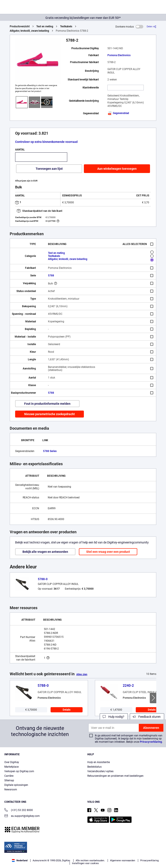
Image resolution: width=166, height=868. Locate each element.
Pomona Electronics (119, 55)
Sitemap (9, 780)
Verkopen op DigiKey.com (19, 771)
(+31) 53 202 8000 (19, 810)
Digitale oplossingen (16, 785)
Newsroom (11, 790)
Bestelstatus (94, 767)
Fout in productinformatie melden (47, 404)
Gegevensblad (118, 113)
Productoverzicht (20, 26)
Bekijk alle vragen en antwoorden (45, 552)
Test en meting (45, 26)
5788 (51, 276)
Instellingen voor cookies (85, 863)
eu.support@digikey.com (22, 816)
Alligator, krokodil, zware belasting (29, 31)
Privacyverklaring (151, 742)
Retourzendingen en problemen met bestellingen (115, 776)
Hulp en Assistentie (99, 762)
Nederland (20, 861)
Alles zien (82, 674)
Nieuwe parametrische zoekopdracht (49, 414)
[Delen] (152, 27)
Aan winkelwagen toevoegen (117, 169)
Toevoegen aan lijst (49, 169)
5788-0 (43, 579)
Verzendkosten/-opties (100, 771)
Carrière (9, 776)
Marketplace (11, 767)
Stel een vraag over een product (108, 552)
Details (67, 710)
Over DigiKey (12, 762)
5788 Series (50, 451)
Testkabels (66, 26)
